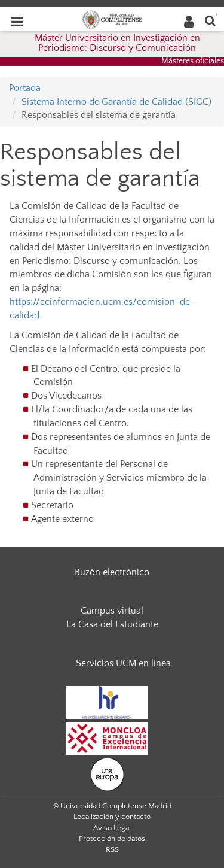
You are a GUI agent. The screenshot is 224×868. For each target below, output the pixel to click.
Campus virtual (112, 611)
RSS (112, 849)
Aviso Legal (112, 828)
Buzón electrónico (112, 572)
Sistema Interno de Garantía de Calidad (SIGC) (116, 102)
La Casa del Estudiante (112, 624)
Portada (25, 88)
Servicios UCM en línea (123, 663)
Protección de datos (112, 839)
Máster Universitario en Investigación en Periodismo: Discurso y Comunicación (117, 43)
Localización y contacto (112, 817)
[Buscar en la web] (210, 20)
